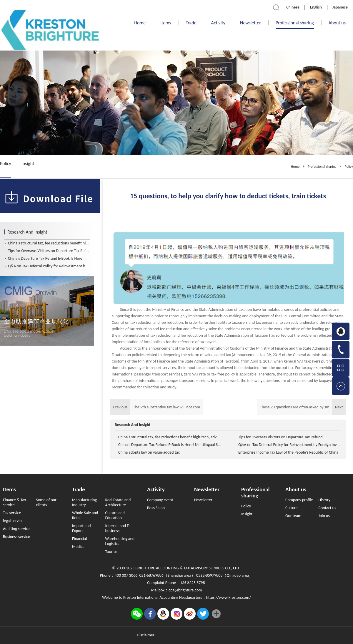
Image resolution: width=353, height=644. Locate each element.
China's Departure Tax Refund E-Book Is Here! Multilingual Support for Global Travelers (170, 445)
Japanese (340, 7)
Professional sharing (322, 167)
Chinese (293, 7)
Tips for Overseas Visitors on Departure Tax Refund (280, 437)
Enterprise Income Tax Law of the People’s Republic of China (288, 452)
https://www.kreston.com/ (229, 597)
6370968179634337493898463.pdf (25, 181)
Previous (157, 407)
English (316, 7)
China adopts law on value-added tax (149, 452)
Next (301, 407)
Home (140, 23)
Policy (349, 167)
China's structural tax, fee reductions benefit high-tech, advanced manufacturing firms (170, 437)
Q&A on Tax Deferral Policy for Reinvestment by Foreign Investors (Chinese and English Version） (290, 445)
